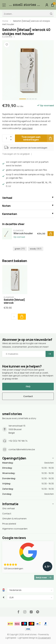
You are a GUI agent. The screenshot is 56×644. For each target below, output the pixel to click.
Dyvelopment (45, 638)
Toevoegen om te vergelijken (16, 154)
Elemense (7, 37)
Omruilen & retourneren (14, 519)
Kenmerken (10, 214)
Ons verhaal (8, 508)
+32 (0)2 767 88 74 (18, 441)
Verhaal (7, 198)
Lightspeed (11, 638)
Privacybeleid (9, 524)
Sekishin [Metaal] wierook (14, 301)
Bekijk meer (44, 577)
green (20, 249)
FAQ (28, 386)
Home (5, 21)
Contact (28, 396)
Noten (6, 206)
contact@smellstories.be (22, 449)
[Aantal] (14, 317)
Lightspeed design (27, 638)
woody (36, 249)
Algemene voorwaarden (15, 529)
